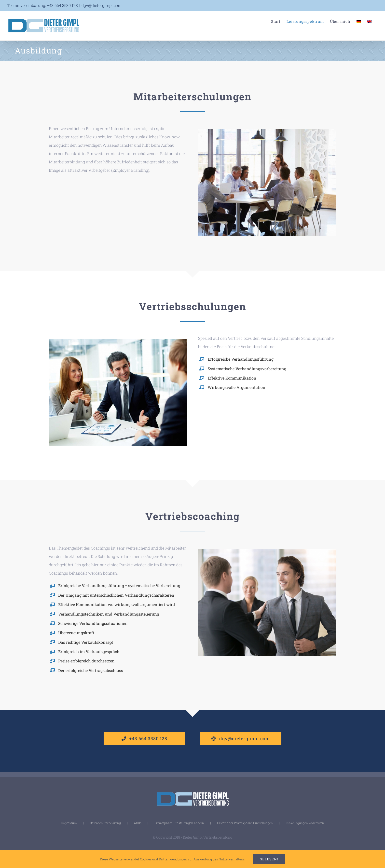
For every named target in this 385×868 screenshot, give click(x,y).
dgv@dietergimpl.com (102, 5)
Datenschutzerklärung (105, 823)
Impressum (69, 823)
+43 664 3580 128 (62, 5)
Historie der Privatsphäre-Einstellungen (245, 823)
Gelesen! (269, 859)
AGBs (138, 823)
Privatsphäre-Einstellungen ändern (179, 823)
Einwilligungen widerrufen (305, 823)
